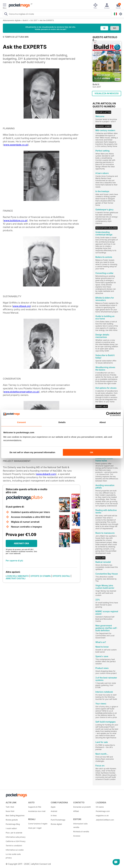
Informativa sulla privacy (16, 837)
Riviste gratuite (12, 820)
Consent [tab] (21, 422)
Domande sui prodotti (82, 807)
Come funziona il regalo (38, 824)
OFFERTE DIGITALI (61, 576)
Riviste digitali (56, 824)
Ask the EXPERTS (47, 20)
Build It (25, 20)
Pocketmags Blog (13, 824)
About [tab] (103, 422)
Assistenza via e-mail (37, 811)
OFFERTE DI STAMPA (41, 576)
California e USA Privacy (16, 841)
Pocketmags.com (103, 811)
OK (92, 452)
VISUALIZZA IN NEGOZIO (106, 93)
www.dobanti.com (46, 474)
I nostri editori (11, 828)
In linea (54, 816)
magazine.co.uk (102, 816)
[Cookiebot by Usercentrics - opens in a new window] (108, 414)
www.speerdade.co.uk (16, 145)
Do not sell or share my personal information (32, 452)
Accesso (77, 836)
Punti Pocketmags (58, 820)
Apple (53, 807)
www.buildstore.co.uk (15, 220)
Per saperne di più (14, 561)
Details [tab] (62, 422)
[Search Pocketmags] (6, 14)
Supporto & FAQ (35, 807)
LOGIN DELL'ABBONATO (17, 576)
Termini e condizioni (14, 846)
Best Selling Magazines (15, 816)
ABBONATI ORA (21, 543)
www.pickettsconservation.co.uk (21, 392)
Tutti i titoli (10, 807)
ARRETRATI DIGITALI (16, 578)
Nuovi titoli (10, 811)
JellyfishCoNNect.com (105, 820)
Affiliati (76, 811)
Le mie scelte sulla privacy (13, 856)
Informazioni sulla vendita (80, 825)
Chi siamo (100, 807)
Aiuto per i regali (35, 828)
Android (54, 811)
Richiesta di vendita (81, 832)
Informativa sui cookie (15, 850)
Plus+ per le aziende (14, 833)
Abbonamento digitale (12, 20)
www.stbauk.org (22, 306)
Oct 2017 (34, 20)
